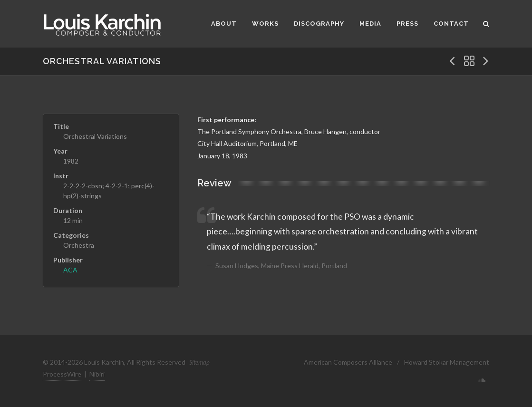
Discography (319, 24)
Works (265, 24)
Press (407, 24)
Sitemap (199, 362)
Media (370, 24)
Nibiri (97, 374)
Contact (451, 24)
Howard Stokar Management (447, 362)
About (224, 24)
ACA (70, 270)
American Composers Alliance (348, 362)
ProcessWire (62, 374)
